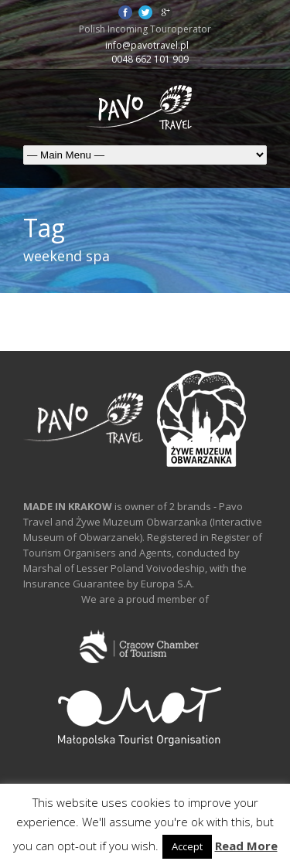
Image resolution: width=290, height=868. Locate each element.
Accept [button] (187, 846)
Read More (246, 846)
